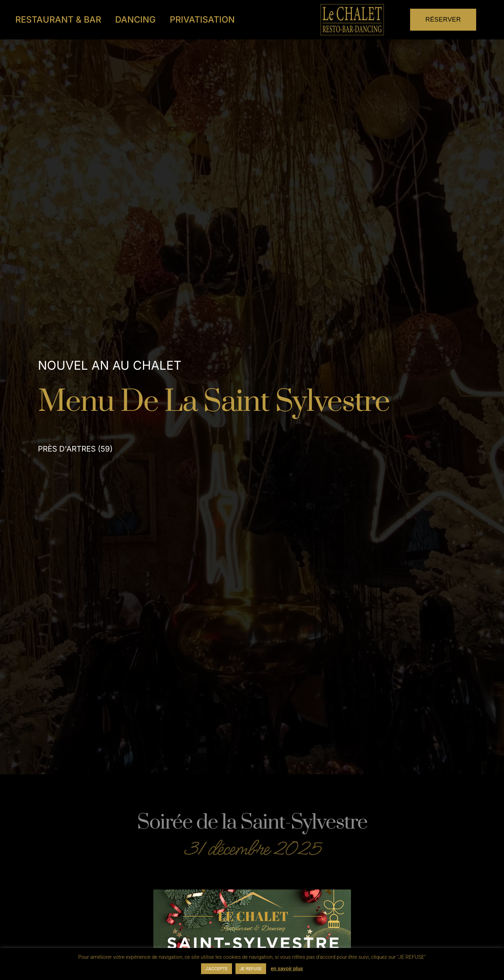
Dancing (135, 19)
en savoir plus (287, 969)
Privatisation (202, 19)
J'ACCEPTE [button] (217, 969)
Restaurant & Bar (58, 19)
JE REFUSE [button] (251, 969)
